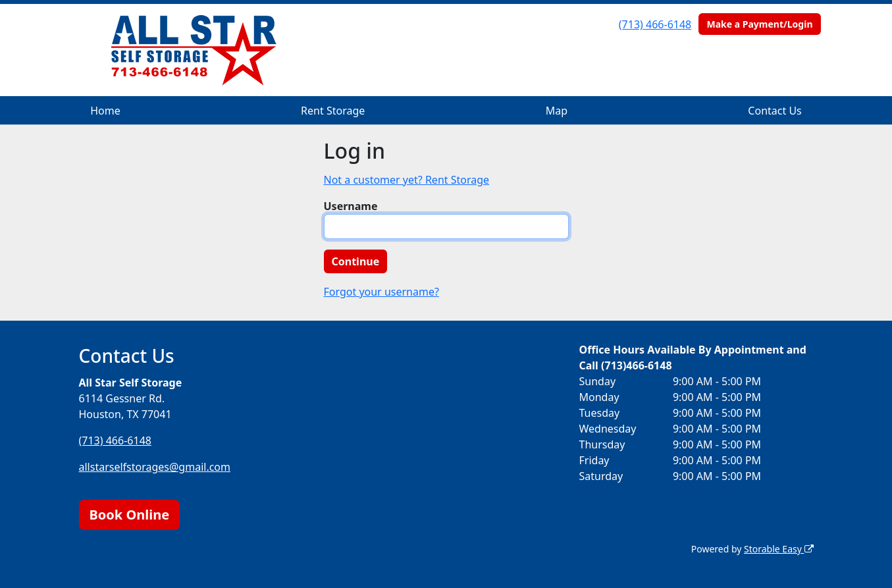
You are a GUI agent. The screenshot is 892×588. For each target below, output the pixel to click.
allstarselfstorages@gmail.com (155, 467)
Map (557, 111)
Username (351, 206)
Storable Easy (778, 549)
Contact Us (774, 111)
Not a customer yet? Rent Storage (407, 180)
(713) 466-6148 (655, 24)
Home (105, 111)
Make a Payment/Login (759, 24)
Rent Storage (333, 111)
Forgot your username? (381, 292)
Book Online (130, 515)
